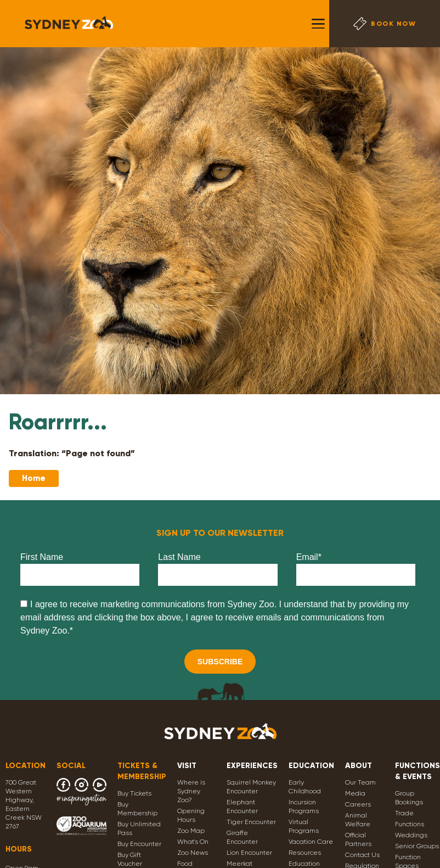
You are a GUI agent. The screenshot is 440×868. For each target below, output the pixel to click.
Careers (358, 804)
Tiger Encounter (251, 822)
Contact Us (362, 855)
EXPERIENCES (252, 766)
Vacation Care (311, 842)
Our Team (360, 782)
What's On (193, 842)
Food (185, 864)
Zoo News (193, 853)
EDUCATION (311, 766)
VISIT (187, 766)
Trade (404, 813)
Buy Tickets (134, 793)
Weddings (411, 835)
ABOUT (359, 766)
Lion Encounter (249, 853)
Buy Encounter (139, 844)
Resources (305, 853)
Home (34, 478)
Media (355, 793)
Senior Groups (417, 846)
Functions (410, 824)
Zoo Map (191, 831)
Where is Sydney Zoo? (191, 791)
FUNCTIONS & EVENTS (418, 771)
